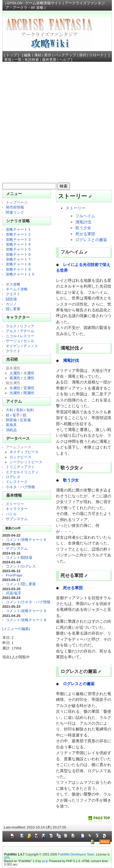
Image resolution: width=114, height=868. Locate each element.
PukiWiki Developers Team (76, 854)
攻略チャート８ (19, 264)
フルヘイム (85, 216)
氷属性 (15, 388)
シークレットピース (26, 462)
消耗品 (11, 430)
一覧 (18, 60)
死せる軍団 (85, 234)
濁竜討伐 (83, 222)
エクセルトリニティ (22, 472)
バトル (11, 514)
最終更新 (49, 60)
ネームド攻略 (17, 289)
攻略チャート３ (19, 239)
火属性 (15, 373)
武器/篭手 (14, 593)
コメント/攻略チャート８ (26, 620)
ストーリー (15, 504)
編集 (27, 55)
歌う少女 (83, 228)
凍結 (38, 55)
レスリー (27, 336)
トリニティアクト (20, 467)
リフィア (27, 326)
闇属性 (29, 393)
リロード (96, 55)
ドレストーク (17, 482)
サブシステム (17, 519)
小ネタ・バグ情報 (20, 487)
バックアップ (65, 55)
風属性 (15, 378)
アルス (11, 331)
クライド (13, 351)
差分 (48, 55)
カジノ (11, 304)
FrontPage (14, 575)
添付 (83, 55)
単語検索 (32, 60)
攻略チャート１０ (20, 274)
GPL (7, 858)
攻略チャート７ (19, 259)
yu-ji (45, 861)
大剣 (9, 410)
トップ (12, 55)
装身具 (11, 425)
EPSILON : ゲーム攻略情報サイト (35, 3)
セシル (29, 341)
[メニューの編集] (16, 629)
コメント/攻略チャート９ (26, 611)
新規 (8, 60)
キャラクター (17, 509)
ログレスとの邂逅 (91, 240)
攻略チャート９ (19, 269)
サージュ (13, 341)
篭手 (16, 415)
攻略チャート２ (19, 234)
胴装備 (11, 420)
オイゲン (13, 346)
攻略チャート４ (19, 244)
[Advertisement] (57, 124)
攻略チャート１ (19, 229)
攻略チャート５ (19, 249)
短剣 (30, 410)
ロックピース (20, 457)
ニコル (11, 336)
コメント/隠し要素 (21, 584)
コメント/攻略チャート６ (26, 539)
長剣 (20, 410)
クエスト (13, 294)
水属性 (29, 373)
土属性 (29, 378)
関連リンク (15, 212)
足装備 (25, 420)
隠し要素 (13, 309)
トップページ (17, 202)
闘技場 (11, 299)
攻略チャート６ (19, 254)
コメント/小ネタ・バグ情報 (28, 602)
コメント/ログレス (21, 566)
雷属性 (29, 388)
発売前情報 (15, 207)
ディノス (31, 346)
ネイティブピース (24, 452)
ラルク (11, 326)
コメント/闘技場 (19, 557)
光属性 (15, 393)
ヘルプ (65, 60)
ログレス (13, 477)
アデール (27, 331)
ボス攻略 (13, 284)
